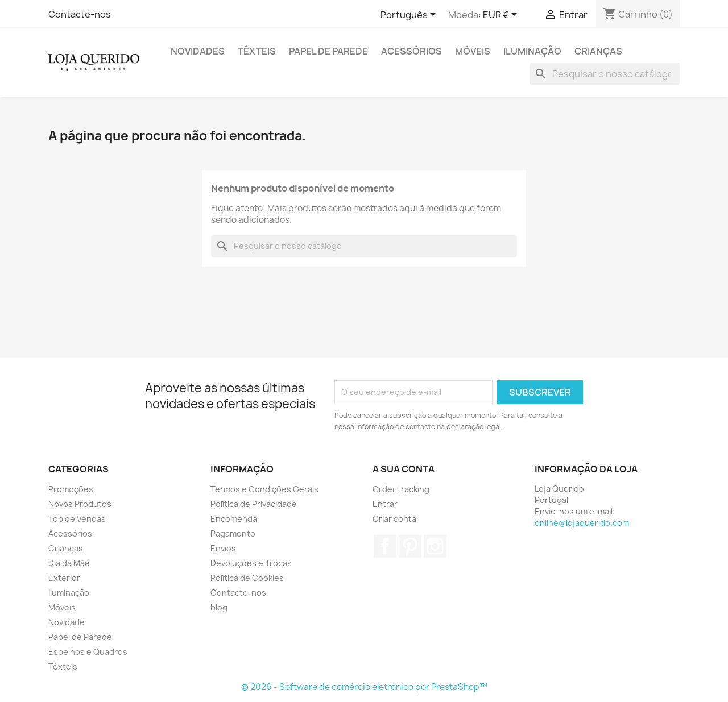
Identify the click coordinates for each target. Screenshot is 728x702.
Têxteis (257, 51)
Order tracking (401, 489)
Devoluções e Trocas (251, 563)
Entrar (385, 504)
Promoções (71, 489)
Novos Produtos (80, 504)
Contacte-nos (80, 14)
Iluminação (532, 51)
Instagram (435, 546)
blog (219, 607)
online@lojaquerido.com (582, 523)
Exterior (64, 578)
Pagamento (233, 533)
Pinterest (410, 546)
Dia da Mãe (69, 563)
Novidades (198, 51)
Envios (223, 548)
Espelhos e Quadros (88, 652)
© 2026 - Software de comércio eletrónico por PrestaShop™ (364, 687)
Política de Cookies (247, 578)
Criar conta (394, 519)
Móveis (473, 51)
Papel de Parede (328, 51)
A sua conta (404, 469)
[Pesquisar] (605, 74)
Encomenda (234, 519)
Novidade (67, 622)
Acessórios (411, 51)
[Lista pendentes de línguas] (410, 15)
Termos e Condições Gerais (264, 489)
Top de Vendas (77, 519)
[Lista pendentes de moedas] (502, 15)
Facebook (385, 546)
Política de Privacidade (254, 504)
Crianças (598, 51)
